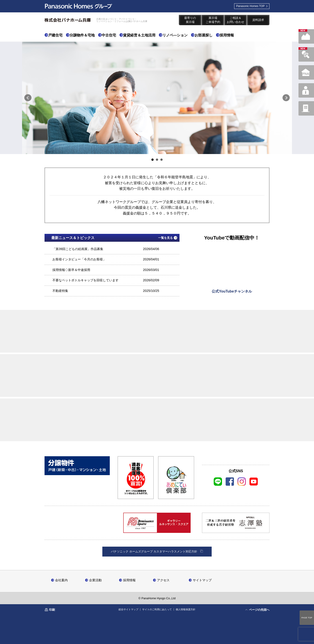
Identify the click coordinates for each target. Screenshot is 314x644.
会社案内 (61, 580)
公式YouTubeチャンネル (232, 291)
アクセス (163, 580)
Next (286, 98)
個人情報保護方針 (186, 609)
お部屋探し (204, 35)
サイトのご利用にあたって (157, 609)
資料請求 (258, 20)
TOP (247, 7)
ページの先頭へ (259, 610)
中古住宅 (109, 35)
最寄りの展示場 (190, 20)
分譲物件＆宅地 (82, 35)
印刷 (52, 610)
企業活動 (95, 580)
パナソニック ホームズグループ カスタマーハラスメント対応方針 (154, 551)
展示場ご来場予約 (213, 20)
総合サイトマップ (128, 609)
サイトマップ (202, 580)
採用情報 (227, 35)
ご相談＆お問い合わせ (235, 20)
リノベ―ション (175, 35)
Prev (28, 98)
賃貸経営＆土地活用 (139, 35)
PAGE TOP (307, 618)
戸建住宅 (55, 35)
